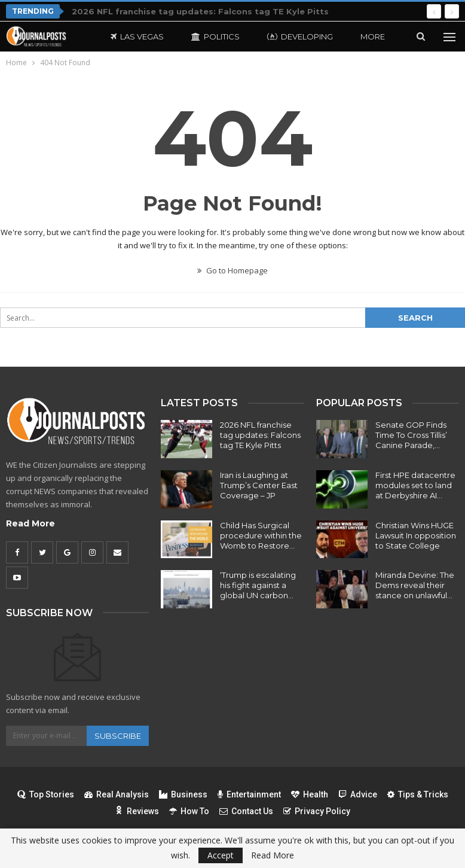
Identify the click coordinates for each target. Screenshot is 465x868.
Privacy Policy (317, 811)
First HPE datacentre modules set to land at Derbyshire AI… (415, 485)
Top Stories (46, 794)
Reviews (137, 811)
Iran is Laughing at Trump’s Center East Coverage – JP (259, 485)
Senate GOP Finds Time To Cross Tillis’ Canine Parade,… (411, 435)
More (373, 36)
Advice (358, 794)
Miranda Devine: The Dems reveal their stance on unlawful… (415, 585)
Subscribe (118, 736)
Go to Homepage (232, 270)
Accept (221, 855)
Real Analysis (117, 794)
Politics (215, 36)
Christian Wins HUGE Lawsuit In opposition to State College (416, 535)
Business (183, 794)
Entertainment (249, 794)
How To (189, 811)
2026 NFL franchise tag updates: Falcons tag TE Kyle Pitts (200, 11)
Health (310, 794)
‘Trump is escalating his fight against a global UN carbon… (258, 585)
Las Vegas (137, 36)
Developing (300, 36)
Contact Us (246, 811)
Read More (30, 523)
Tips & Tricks (418, 794)
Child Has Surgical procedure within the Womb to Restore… (261, 535)
